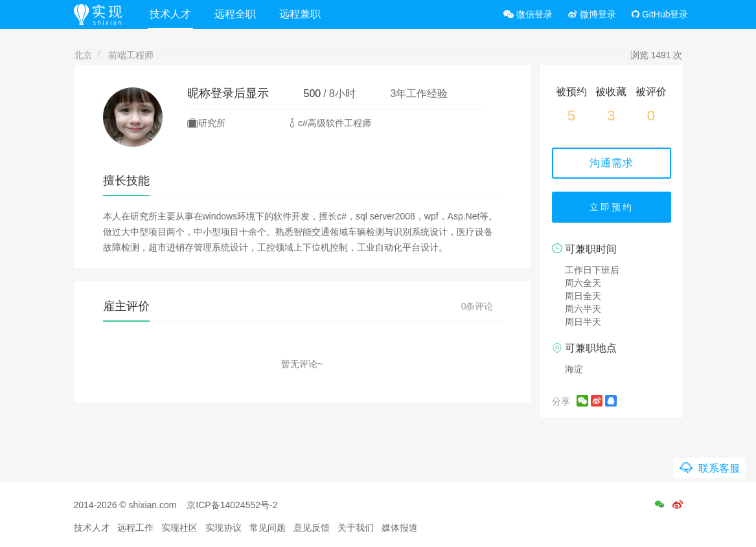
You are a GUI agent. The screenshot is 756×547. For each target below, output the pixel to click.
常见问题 (268, 528)
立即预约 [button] (612, 207)
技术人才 (170, 14)
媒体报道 (400, 528)
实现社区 (179, 528)
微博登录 (592, 14)
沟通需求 (612, 163)
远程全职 (235, 14)
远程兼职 (300, 14)
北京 (83, 55)
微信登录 (528, 14)
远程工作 (135, 528)
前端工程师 (131, 55)
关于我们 (356, 528)
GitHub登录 (660, 14)
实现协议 (223, 528)
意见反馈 (312, 528)
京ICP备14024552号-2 (232, 505)
